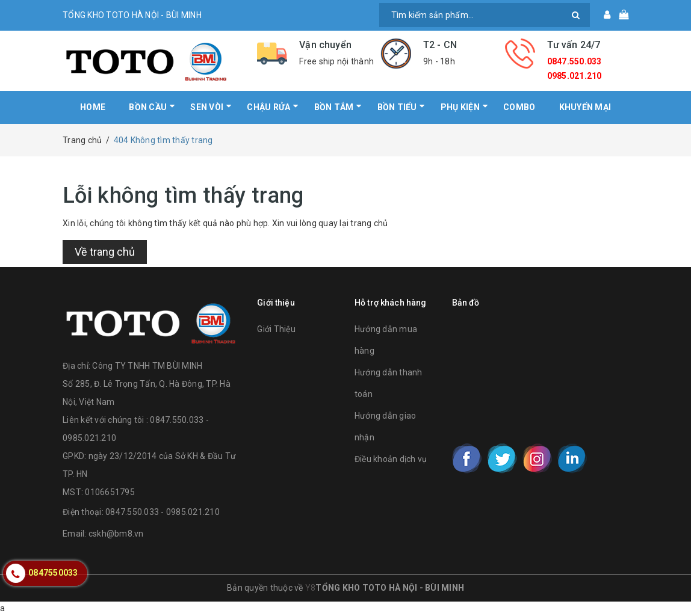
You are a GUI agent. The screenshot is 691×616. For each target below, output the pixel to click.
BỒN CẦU (148, 107)
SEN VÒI (207, 107)
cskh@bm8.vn (116, 534)
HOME (93, 107)
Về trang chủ (105, 252)
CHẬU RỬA (268, 107)
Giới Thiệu (276, 329)
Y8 (311, 588)
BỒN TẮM (334, 107)
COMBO (519, 107)
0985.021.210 (575, 76)
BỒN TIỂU (397, 107)
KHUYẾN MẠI (585, 107)
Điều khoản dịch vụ (391, 459)
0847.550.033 (575, 61)
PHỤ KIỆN (460, 107)
